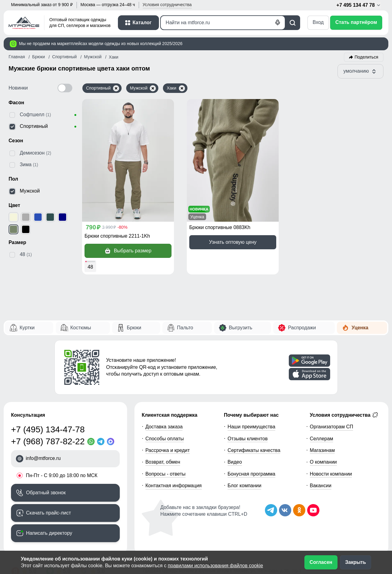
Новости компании (331, 474)
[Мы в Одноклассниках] (299, 510)
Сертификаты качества (254, 450)
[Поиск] (223, 23)
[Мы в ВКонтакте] (285, 510)
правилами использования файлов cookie (215, 566)
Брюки (134, 328)
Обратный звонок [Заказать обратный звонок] (46, 493)
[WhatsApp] (92, 442)
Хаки (176, 88)
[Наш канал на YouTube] (313, 510)
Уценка (360, 328)
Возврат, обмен (163, 462)
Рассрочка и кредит (168, 450)
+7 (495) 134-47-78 (48, 429)
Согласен (321, 562)
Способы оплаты (165, 439)
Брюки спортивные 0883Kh (220, 227)
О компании (323, 462)
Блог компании (244, 486)
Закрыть (356, 562)
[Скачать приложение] (309, 361)
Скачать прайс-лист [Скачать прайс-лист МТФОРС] (49, 513)
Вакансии (321, 486)
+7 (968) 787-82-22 (48, 441)
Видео (235, 462)
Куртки (27, 328)
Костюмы (81, 328)
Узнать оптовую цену (233, 242)
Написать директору (49, 533)
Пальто (185, 328)
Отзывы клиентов (248, 439)
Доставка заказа (164, 427)
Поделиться (366, 57)
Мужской (143, 88)
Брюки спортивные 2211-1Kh (117, 236)
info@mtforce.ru (43, 458)
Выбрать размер (128, 251)
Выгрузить (241, 328)
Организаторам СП (332, 427)
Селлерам (322, 439)
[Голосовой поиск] (278, 23)
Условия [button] (167, 5)
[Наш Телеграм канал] (271, 510)
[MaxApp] (112, 442)
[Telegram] (102, 442)
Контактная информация (174, 486)
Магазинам (322, 450)
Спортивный (103, 88)
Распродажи (302, 328)
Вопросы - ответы (166, 474)
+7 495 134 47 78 (359, 5)
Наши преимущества (251, 427)
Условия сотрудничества (344, 415)
